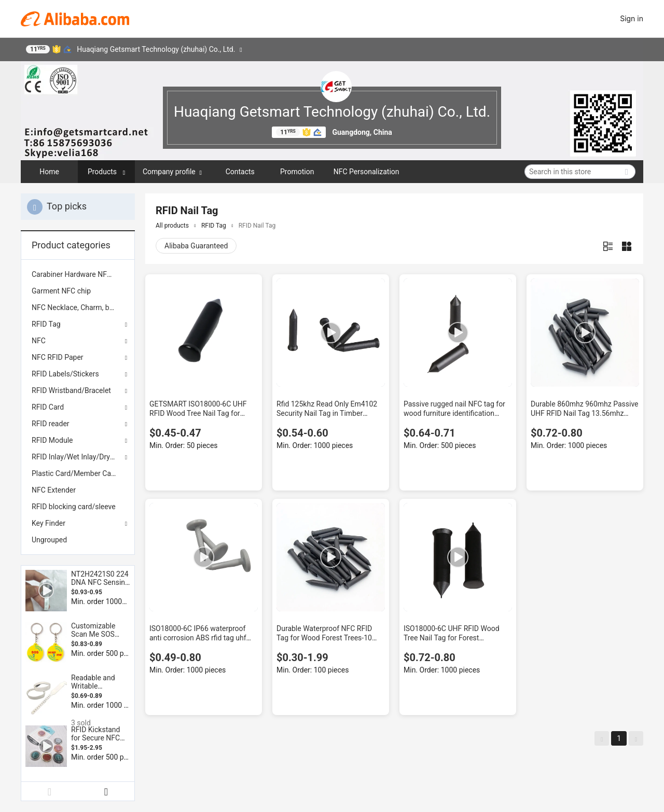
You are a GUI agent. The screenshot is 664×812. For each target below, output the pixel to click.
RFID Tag (46, 324)
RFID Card (48, 407)
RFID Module (52, 440)
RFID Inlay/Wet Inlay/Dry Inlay (78, 457)
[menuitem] (78, 274)
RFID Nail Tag (257, 226)
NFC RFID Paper (58, 357)
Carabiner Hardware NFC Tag (78, 274)
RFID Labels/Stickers (65, 374)
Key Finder (49, 523)
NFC (39, 341)
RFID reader (51, 424)
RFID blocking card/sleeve (74, 507)
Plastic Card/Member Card (75, 473)
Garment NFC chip (61, 291)
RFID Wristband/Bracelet (71, 390)
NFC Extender (54, 490)
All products (172, 226)
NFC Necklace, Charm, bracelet (78, 307)
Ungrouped (49, 540)
